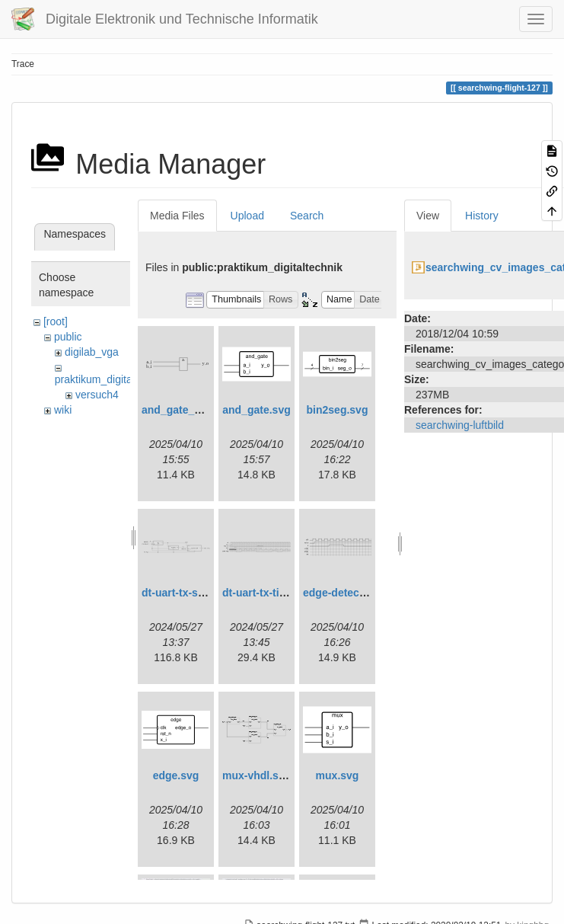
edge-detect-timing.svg (361, 593)
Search (307, 216)
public (68, 337)
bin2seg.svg (338, 410)
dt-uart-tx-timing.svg (274, 593)
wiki (63, 410)
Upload (247, 216)
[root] (56, 321)
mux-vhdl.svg (257, 775)
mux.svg (338, 775)
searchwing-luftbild (460, 425)
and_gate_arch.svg (190, 410)
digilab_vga (92, 352)
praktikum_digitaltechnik (112, 379)
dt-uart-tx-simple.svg (194, 593)
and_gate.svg (256, 410)
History (482, 216)
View (428, 216)
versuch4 (97, 395)
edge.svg (176, 775)
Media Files (177, 216)
